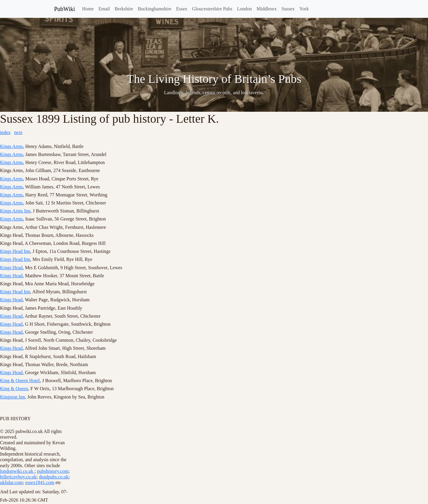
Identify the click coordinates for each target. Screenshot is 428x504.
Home (88, 9)
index (5, 132)
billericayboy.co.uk (18, 477)
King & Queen (14, 389)
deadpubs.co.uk (54, 477)
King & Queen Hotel (20, 381)
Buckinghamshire (155, 9)
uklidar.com (11, 482)
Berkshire (124, 9)
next (18, 132)
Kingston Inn (12, 397)
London (245, 9)
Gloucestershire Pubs (212, 9)
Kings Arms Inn (15, 211)
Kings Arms (11, 146)
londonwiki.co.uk (17, 471)
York (304, 9)
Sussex (288, 9)
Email (104, 9)
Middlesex (267, 9)
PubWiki (64, 9)
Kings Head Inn (15, 251)
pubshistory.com (52, 471)
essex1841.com (40, 482)
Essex (182, 9)
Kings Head (11, 268)
